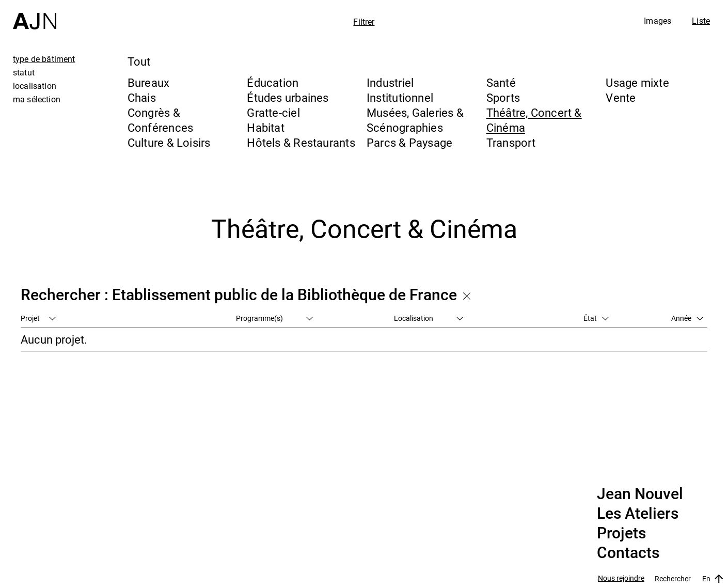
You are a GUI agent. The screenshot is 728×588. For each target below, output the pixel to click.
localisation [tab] (35, 86)
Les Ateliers (638, 514)
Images (658, 21)
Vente (621, 97)
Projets (621, 533)
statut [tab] (24, 72)
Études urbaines (288, 97)
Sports (503, 97)
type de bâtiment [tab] (44, 59)
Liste (701, 21)
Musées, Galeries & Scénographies (415, 120)
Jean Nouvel (640, 494)
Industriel (390, 82)
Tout (139, 61)
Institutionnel (400, 97)
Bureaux (149, 82)
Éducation (273, 82)
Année (687, 318)
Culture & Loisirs (169, 142)
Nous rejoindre (621, 578)
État (596, 318)
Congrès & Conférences (160, 120)
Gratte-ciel (273, 112)
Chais (142, 97)
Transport (511, 142)
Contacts (628, 553)
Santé (501, 82)
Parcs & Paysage (409, 142)
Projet (38, 318)
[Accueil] (35, 15)
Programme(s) (274, 318)
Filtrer (364, 22)
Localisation (429, 318)
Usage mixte (637, 82)
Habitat (266, 127)
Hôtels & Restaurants (301, 142)
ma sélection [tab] (37, 99)
